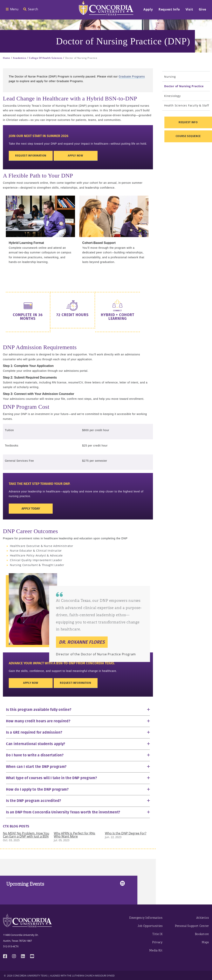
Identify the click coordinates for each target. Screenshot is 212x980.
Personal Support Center (192, 926)
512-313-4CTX (11, 946)
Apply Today (31, 508)
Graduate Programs (132, 76)
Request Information (31, 156)
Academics (20, 58)
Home (7, 58)
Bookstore (202, 934)
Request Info (188, 122)
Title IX (157, 934)
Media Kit (156, 951)
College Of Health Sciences (46, 58)
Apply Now (75, 156)
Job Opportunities (150, 926)
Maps (205, 942)
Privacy (157, 942)
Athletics (203, 918)
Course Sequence (188, 136)
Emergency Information (146, 918)
